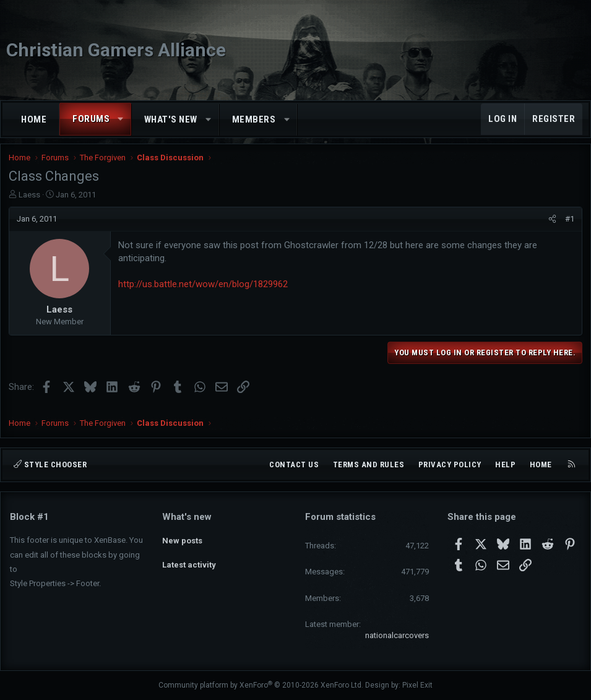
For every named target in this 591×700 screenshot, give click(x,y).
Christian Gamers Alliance (116, 50)
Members (254, 119)
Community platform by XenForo (261, 685)
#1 (568, 224)
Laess (31, 200)
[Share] (551, 224)
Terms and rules (369, 465)
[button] (121, 119)
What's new (171, 119)
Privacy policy (450, 465)
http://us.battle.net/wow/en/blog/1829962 (204, 290)
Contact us (294, 465)
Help (505, 465)
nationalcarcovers (397, 635)
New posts (182, 538)
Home (34, 119)
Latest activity (189, 560)
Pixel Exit (417, 685)
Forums (91, 119)
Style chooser (50, 465)
